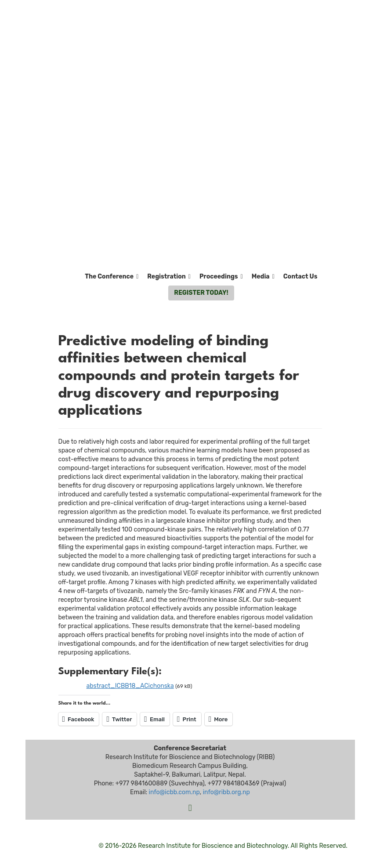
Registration (169, 277)
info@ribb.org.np (226, 792)
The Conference (112, 277)
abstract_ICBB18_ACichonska (130, 686)
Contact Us (300, 277)
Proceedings (221, 277)
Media (263, 277)
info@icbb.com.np (174, 792)
